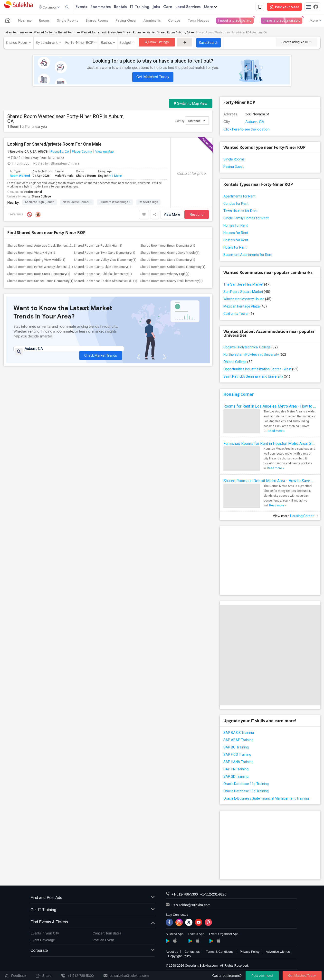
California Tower (239, 315)
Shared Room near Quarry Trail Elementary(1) (172, 282)
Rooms (44, 21)
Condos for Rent (236, 205)
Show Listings (157, 43)
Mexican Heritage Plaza (245, 307)
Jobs (166, 7)
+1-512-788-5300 (185, 895)
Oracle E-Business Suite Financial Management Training (266, 799)
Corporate (93, 952)
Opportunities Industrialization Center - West (261, 370)
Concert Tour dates (107, 934)
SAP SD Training (236, 777)
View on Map (104, 152)
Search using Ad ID (296, 43)
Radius (106, 44)
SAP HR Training (236, 770)
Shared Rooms (97, 21)
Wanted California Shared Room (55, 33)
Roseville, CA (60, 152)
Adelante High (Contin (39, 203)
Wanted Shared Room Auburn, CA (168, 33)
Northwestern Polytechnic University (255, 355)
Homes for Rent (236, 226)
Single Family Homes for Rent (246, 219)
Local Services (197, 7)
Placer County (82, 152)
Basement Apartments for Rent (248, 256)
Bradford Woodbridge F (115, 203)
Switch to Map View (191, 104)
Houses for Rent (236, 234)
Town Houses (198, 21)
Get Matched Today (153, 78)
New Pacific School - (77, 203)
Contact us (192, 953)
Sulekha (18, 7)
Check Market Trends (101, 353)
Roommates (110, 7)
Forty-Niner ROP (79, 44)
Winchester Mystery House (247, 300)
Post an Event (103, 941)
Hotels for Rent (235, 248)
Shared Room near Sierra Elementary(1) (168, 261)
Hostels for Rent (236, 241)
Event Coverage (43, 941)
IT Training (149, 7)
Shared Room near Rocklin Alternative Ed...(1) (105, 282)
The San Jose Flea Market (247, 285)
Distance (197, 122)
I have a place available (282, 21)
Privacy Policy (250, 953)
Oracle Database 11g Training (246, 785)
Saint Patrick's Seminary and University (257, 377)
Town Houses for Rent (240, 212)
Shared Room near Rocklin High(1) (98, 247)
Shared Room (17, 44)
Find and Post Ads (93, 899)
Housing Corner (238, 395)
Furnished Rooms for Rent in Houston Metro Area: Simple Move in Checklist (270, 444)
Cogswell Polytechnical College (251, 348)
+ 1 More (115, 176)
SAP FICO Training (237, 756)
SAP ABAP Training (238, 741)
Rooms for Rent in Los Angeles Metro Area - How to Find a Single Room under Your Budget (270, 407)
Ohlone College (238, 363)
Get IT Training (93, 911)
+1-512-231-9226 (213, 895)
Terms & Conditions (220, 953)
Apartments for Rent (239, 197)
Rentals (130, 7)
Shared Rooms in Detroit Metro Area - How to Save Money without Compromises (270, 482)
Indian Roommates (16, 33)
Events (91, 7)
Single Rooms (68, 21)
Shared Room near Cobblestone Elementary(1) (173, 268)
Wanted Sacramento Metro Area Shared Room (111, 33)
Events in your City (45, 934)
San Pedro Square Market (247, 293)
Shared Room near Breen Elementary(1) (168, 247)
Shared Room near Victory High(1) (31, 254)
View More (172, 215)
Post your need (262, 975)
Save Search (209, 44)
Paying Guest (126, 21)
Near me (25, 21)
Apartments (152, 21)
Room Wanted (20, 176)
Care (177, 7)
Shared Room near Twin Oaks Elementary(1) (105, 254)
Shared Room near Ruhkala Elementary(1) (103, 275)
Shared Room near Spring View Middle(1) (36, 261)
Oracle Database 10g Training (246, 792)
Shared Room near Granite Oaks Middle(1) (170, 254)
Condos (174, 21)
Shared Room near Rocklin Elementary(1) (102, 268)
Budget (125, 44)
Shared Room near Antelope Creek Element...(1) (41, 247)
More (220, 7)
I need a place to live (235, 21)
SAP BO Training (236, 748)
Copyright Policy (180, 957)
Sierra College (41, 197)
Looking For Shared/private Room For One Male (54, 145)
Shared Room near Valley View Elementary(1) (105, 261)
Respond (197, 215)
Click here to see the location (246, 130)
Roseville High (148, 203)
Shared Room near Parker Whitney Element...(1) (40, 268)
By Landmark (47, 44)
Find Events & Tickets (93, 923)
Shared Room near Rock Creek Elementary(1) (39, 275)
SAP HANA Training (238, 763)
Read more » (276, 432)
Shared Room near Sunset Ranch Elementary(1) (40, 282)
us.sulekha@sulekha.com (191, 906)
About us (172, 953)
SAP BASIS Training (239, 734)
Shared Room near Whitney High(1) (165, 275)
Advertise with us (278, 953)
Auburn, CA (254, 123)
